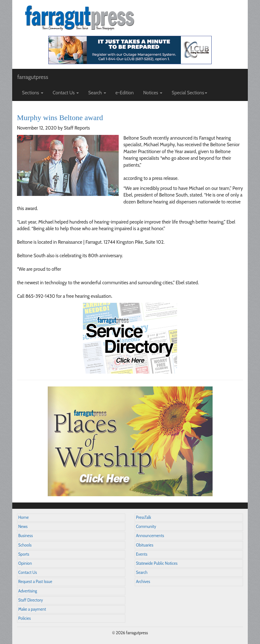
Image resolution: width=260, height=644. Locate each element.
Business (25, 536)
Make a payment (32, 609)
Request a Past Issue (35, 582)
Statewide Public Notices (157, 563)
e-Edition (125, 93)
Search (142, 572)
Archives (143, 582)
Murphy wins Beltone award (60, 118)
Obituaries (145, 545)
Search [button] (97, 93)
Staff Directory (31, 600)
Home (24, 517)
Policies (24, 618)
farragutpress (33, 77)
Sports (24, 554)
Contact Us (27, 572)
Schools (25, 545)
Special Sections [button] (190, 93)
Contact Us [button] (66, 93)
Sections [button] (33, 93)
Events (142, 554)
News (23, 527)
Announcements (150, 536)
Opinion (25, 563)
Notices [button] (153, 93)
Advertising (28, 591)
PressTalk (144, 517)
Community (146, 527)
